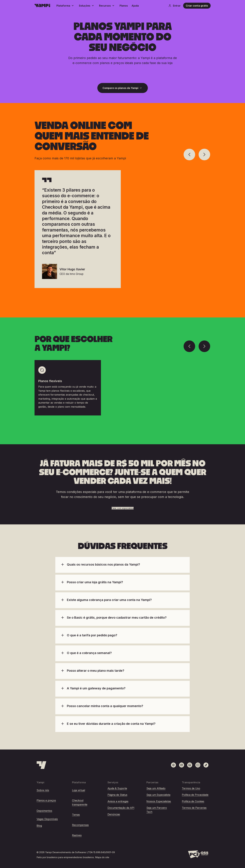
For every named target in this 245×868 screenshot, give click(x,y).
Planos (124, 6)
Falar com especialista (123, 508)
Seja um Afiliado (156, 788)
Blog (39, 826)
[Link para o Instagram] (182, 765)
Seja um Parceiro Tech (157, 810)
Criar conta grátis (197, 6)
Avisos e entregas (118, 801)
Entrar (174, 6)
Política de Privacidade (195, 795)
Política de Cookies (193, 801)
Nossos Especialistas (159, 801)
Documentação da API (121, 808)
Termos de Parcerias (194, 808)
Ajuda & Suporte (117, 788)
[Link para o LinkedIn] (190, 765)
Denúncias (114, 814)
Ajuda (135, 6)
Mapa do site (102, 857)
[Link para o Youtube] (198, 765)
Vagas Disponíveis (47, 819)
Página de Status (117, 795)
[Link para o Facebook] (173, 765)
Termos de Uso (191, 788)
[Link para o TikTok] (206, 765)
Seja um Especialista (158, 795)
